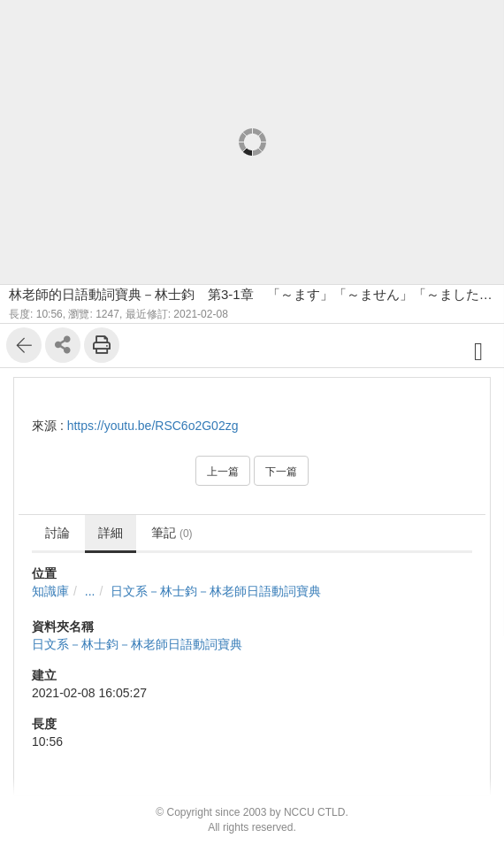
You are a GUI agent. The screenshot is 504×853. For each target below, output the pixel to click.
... (90, 591)
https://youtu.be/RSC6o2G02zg (153, 426)
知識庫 (50, 591)
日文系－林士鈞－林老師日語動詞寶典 (216, 591)
